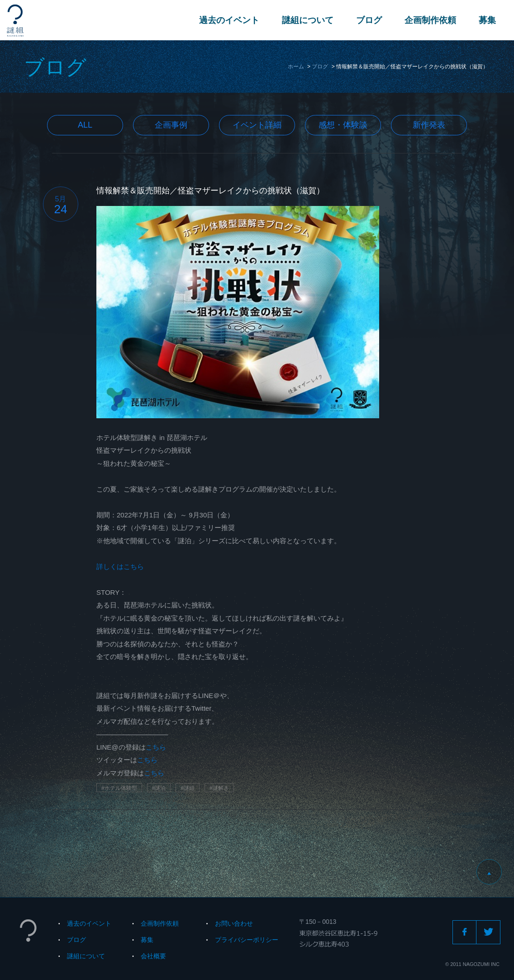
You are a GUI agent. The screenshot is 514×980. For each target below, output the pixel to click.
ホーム (296, 67)
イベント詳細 (257, 125)
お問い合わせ (234, 923)
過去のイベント (229, 20)
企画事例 (171, 125)
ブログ (369, 20)
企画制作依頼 (430, 20)
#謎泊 (159, 788)
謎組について (308, 20)
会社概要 (153, 956)
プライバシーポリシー (247, 940)
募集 (487, 20)
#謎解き (219, 788)
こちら (156, 747)
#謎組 (188, 788)
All (85, 125)
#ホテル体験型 (119, 788)
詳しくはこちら (120, 566)
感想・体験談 (343, 125)
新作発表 (429, 125)
